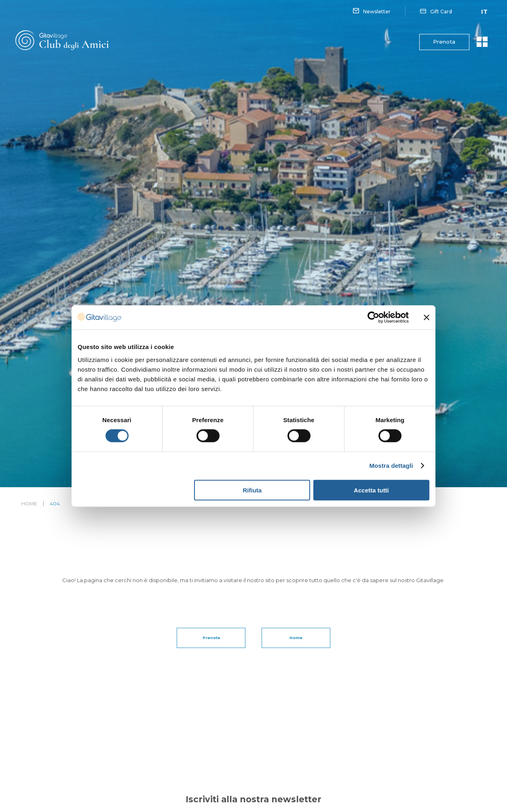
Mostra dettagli (391, 466)
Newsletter (372, 12)
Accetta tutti (371, 490)
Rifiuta (252, 490)
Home (29, 504)
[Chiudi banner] (427, 318)
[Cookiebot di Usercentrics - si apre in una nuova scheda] (373, 318)
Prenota (441, 42)
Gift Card (436, 12)
